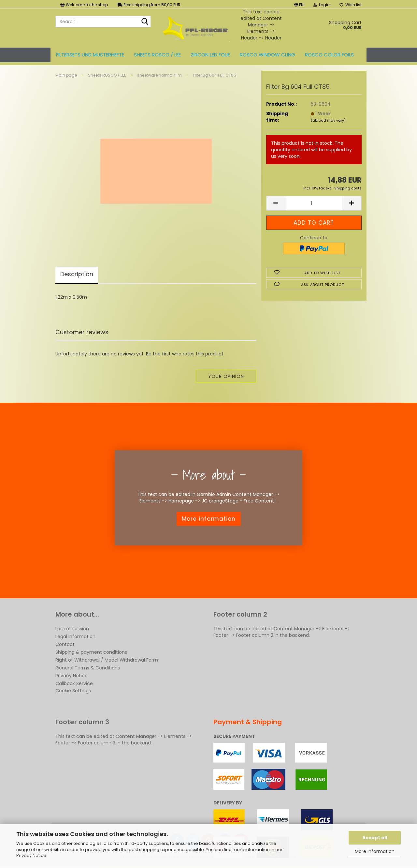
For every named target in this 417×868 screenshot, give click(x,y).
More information (375, 851)
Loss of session (72, 629)
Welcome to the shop (84, 5)
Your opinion (226, 376)
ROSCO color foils (329, 55)
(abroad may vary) (328, 120)
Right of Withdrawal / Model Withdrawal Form (107, 660)
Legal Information (75, 636)
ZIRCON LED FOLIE (210, 55)
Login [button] (322, 5)
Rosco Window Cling (267, 55)
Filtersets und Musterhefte (90, 55)
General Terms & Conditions (88, 668)
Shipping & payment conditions (91, 652)
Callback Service (74, 683)
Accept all (375, 838)
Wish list (351, 5)
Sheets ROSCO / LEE (157, 55)
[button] (299, 4)
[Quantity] (314, 203)
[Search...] (145, 22)
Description (77, 274)
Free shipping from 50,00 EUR (149, 5)
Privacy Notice (31, 855)
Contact (65, 644)
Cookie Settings (73, 691)
